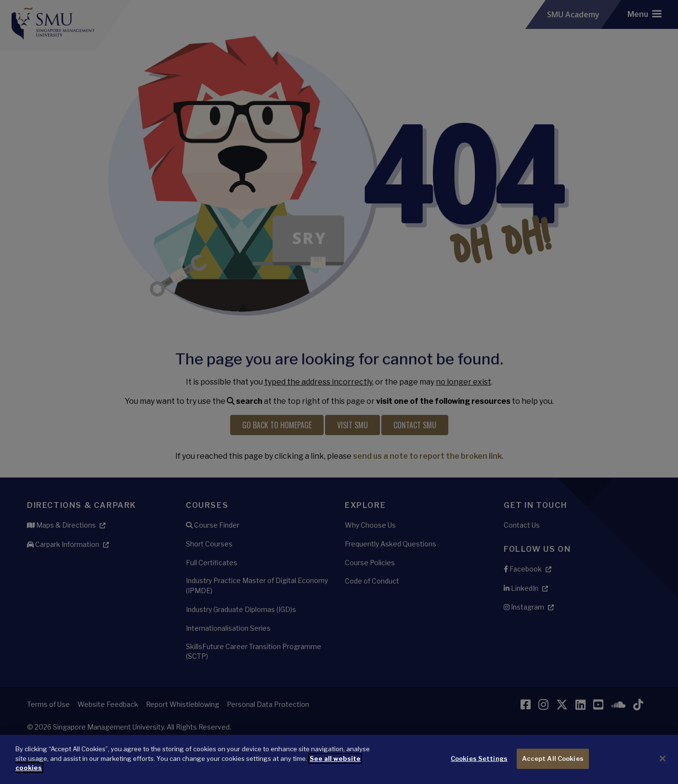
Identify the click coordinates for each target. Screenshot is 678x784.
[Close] (663, 758)
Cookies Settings (479, 758)
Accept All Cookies (553, 758)
